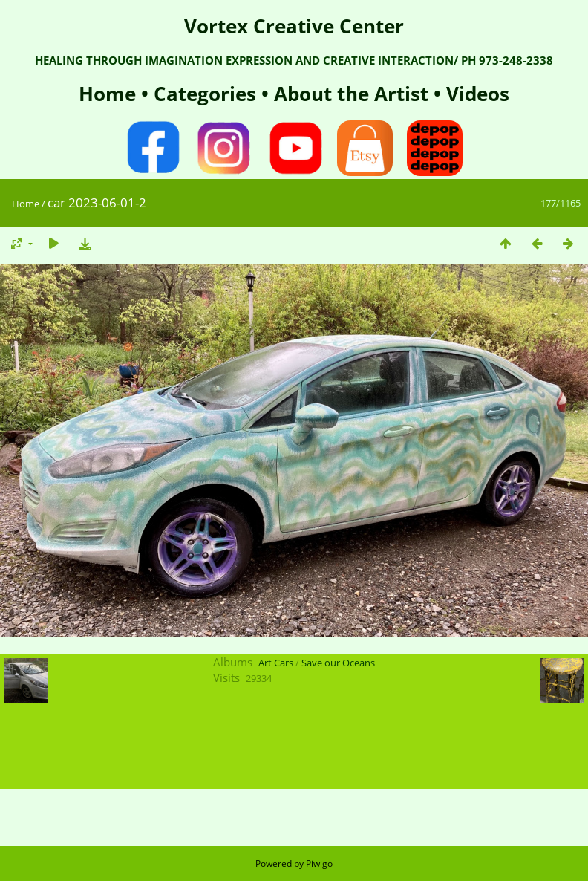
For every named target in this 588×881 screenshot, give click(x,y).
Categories (208, 94)
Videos (475, 94)
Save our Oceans (338, 663)
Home (110, 94)
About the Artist (351, 94)
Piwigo (319, 864)
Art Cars (276, 663)
